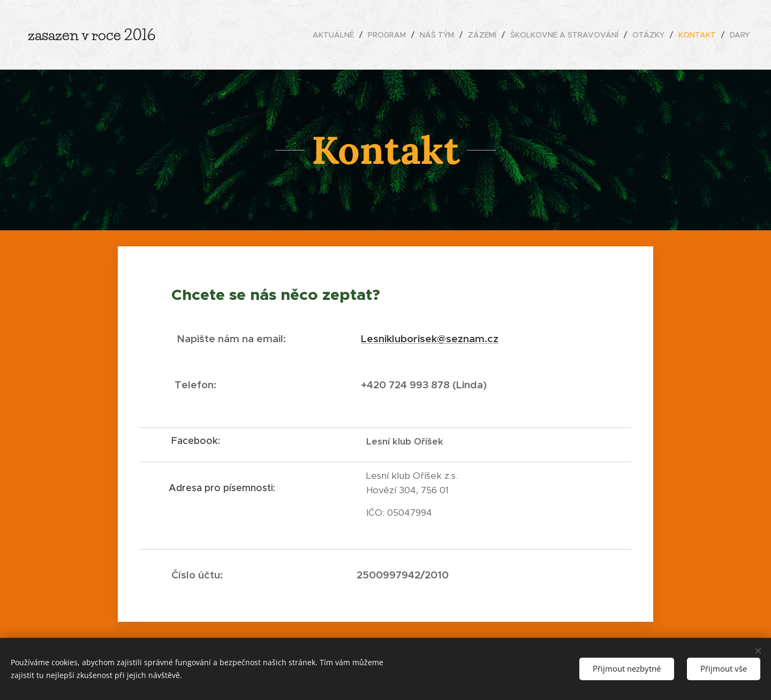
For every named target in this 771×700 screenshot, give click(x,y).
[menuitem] (336, 35)
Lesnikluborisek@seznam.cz (430, 338)
